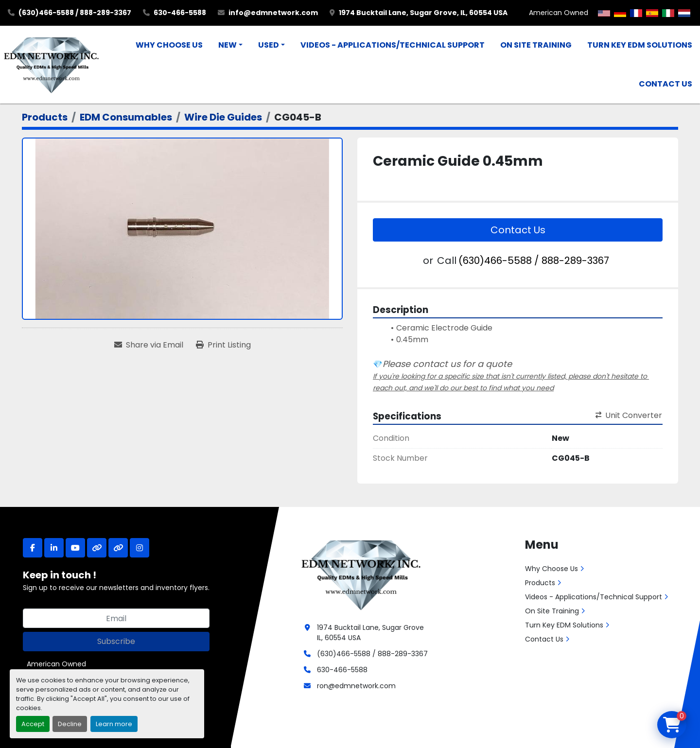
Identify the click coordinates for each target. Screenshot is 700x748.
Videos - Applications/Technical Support (393, 45)
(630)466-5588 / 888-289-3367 (75, 13)
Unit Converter (629, 415)
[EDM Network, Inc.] (361, 574)
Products (540, 583)
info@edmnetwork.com (273, 13)
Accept (33, 724)
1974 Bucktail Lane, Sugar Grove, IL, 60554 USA (423, 13)
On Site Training (536, 45)
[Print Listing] (223, 345)
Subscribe (116, 641)
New (227, 45)
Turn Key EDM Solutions (640, 45)
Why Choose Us (169, 45)
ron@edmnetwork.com (356, 686)
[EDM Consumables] (126, 117)
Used (269, 45)
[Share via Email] (149, 345)
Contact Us (665, 84)
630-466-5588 (180, 13)
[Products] (45, 117)
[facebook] (33, 548)
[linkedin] (54, 548)
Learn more (114, 724)
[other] (97, 548)
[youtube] (75, 548)
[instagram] (140, 548)
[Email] (116, 618)
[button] (230, 45)
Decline (70, 724)
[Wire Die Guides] (223, 117)
